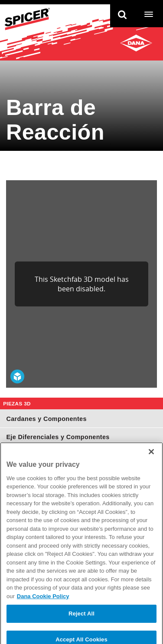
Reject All (81, 632)
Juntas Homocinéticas (41, 455)
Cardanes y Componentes (46, 419)
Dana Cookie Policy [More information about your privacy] (43, 615)
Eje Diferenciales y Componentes (58, 437)
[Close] (151, 470)
